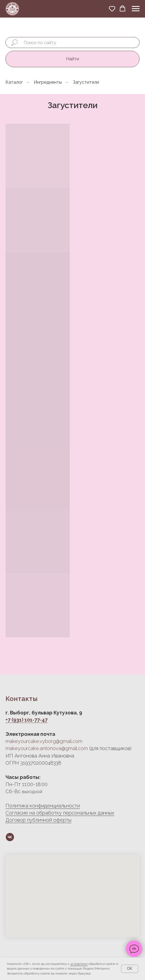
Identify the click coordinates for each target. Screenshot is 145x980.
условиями (79, 964)
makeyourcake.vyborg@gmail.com (44, 741)
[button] (112, 9)
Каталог (14, 82)
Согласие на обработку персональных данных (60, 813)
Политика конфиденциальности (43, 806)
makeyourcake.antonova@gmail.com (47, 748)
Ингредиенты (48, 82)
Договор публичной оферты (38, 820)
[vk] (10, 837)
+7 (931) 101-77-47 (27, 720)
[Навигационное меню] (136, 9)
